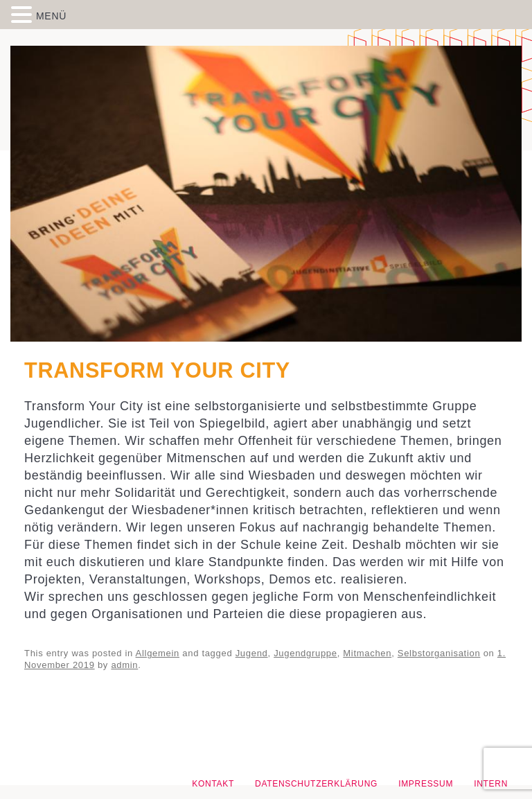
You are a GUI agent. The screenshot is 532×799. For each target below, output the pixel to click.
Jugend (252, 653)
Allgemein (158, 653)
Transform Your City (157, 370)
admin (124, 665)
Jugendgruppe (305, 653)
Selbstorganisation (439, 653)
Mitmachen (367, 653)
